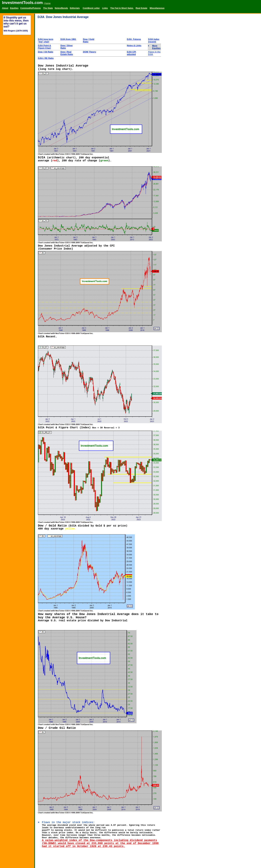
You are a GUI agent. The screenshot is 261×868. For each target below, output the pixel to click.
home (48, 3)
